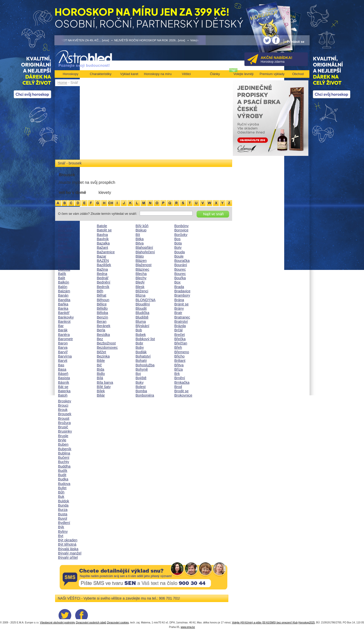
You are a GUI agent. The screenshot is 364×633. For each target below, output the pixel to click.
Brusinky (65, 431)
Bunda (63, 505)
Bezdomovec (107, 347)
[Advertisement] (144, 124)
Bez (100, 339)
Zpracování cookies (118, 623)
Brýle (62, 440)
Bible (101, 361)
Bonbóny (182, 226)
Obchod (298, 74)
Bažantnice (106, 252)
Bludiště (142, 317)
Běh (100, 291)
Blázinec (142, 269)
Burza (63, 510)
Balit (62, 278)
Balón (63, 287)
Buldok (64, 501)
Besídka (103, 335)
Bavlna (102, 235)
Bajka (63, 243)
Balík (62, 274)
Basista (64, 378)
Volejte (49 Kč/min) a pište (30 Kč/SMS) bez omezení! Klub (265, 623)
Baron (63, 343)
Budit (62, 475)
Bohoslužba (145, 365)
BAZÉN (103, 261)
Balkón (64, 282)
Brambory (182, 295)
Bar (61, 326)
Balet (62, 261)
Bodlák (141, 352)
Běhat (102, 295)
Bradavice (183, 291)
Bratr (178, 313)
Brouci (63, 405)
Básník (64, 382)
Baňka (63, 304)
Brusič (63, 427)
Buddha (64, 466)
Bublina (64, 453)
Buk (61, 497)
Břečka (180, 339)
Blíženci (142, 291)
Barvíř (63, 352)
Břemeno (182, 352)
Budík (63, 471)
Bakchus (65, 248)
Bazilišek (104, 265)
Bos (178, 239)
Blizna (141, 295)
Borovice (181, 230)
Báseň (63, 374)
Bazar (102, 256)
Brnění (180, 378)
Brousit (64, 418)
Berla (101, 330)
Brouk (63, 410)
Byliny (63, 532)
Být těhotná (67, 544)
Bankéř (64, 313)
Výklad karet (129, 74)
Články (215, 74)
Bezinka (103, 356)
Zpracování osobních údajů (91, 623)
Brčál (179, 330)
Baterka (64, 391)
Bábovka (65, 230)
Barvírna (65, 356)
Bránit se (182, 304)
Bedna (102, 274)
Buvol (63, 518)
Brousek (65, 414)
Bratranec (182, 317)
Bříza (179, 369)
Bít (138, 235)
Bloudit (141, 308)
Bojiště (141, 378)
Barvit (63, 361)
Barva (63, 347)
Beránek (104, 326)
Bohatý (141, 361)
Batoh (63, 395)
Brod (178, 387)
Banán (63, 295)
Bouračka (182, 261)
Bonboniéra (145, 395)
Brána (179, 300)
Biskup (141, 230)
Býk (61, 527)
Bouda (180, 252)
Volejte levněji (244, 74)
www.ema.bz (188, 627)
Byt (61, 536)
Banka (63, 308)
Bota (178, 243)
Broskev (65, 401)
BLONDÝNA (146, 300)
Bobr (139, 343)
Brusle (63, 436)
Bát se (63, 387)
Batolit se (104, 230)
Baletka (64, 269)
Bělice (102, 304)
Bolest (141, 387)
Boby (140, 347)
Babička (65, 226)
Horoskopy (70, 74)
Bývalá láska (68, 549)
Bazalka (103, 243)
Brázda (180, 326)
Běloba (103, 313)
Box (178, 282)
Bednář (103, 278)
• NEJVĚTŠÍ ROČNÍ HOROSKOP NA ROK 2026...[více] (148, 40)
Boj (138, 374)
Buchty (64, 462)
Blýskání (142, 326)
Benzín (103, 317)
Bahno (63, 239)
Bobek (141, 335)
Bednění (104, 282)
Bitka (140, 239)
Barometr (66, 339)
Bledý (140, 282)
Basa (62, 369)
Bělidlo (102, 308)
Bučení (64, 458)
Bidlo (101, 374)
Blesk (140, 287)
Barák (63, 330)
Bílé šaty (104, 387)
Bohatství (143, 356)
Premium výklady (272, 74)
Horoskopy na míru (158, 74)
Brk (177, 374)
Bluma (141, 322)
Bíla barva (105, 382)
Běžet (102, 352)
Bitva (140, 243)
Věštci (186, 74)
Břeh (178, 347)
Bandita (64, 300)
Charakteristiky (101, 74)
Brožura (64, 423)
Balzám (64, 291)
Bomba (141, 391)
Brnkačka (182, 382)
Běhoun (103, 300)
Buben (63, 444)
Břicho (180, 356)
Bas (61, 365)
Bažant (103, 248)
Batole (102, 226)
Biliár (101, 395)
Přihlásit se (296, 42)
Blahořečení (145, 252)
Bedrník (103, 287)
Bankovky (66, 317)
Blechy (141, 278)
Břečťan (181, 343)
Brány (179, 308)
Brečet (180, 335)
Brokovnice (183, 395)
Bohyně (142, 369)
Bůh (61, 492)
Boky (140, 382)
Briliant (180, 361)
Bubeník (65, 449)
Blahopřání (144, 248)
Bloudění (143, 304)
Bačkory (65, 235)
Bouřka (180, 278)
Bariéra (64, 335)
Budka (63, 479)
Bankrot (64, 322)
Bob (139, 330)
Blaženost (144, 265)
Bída (101, 369)
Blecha (141, 274)
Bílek (101, 391)
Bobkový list (145, 339)
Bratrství (181, 322)
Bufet (62, 488)
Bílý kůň (142, 226)
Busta (63, 514)
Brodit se (182, 391)
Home (62, 83)
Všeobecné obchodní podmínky (58, 623)
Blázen (141, 261)
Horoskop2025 (306, 623)
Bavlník (103, 239)
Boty (178, 248)
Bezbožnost (106, 343)
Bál (61, 252)
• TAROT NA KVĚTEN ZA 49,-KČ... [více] (82, 40)
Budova (64, 484)
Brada (179, 287)
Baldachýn (67, 256)
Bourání (181, 265)
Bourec (180, 269)
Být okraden (68, 540)
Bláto (140, 256)
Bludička (142, 313)
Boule (179, 256)
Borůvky (181, 235)
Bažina (102, 269)
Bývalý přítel (68, 557)
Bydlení (64, 523)
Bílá (100, 378)
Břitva (179, 365)
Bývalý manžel (70, 553)
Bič (99, 365)
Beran (102, 322)
